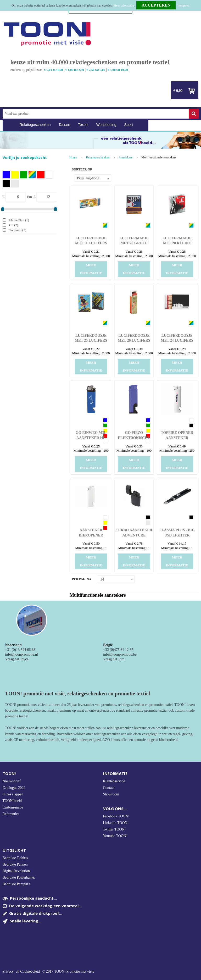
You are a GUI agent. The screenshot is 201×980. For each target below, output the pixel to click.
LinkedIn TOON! (116, 823)
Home (9, 125)
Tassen (64, 125)
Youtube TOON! (115, 836)
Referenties (11, 814)
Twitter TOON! (115, 829)
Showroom (111, 794)
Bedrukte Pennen (15, 864)
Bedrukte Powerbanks (19, 877)
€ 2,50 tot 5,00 (96, 70)
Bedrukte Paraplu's (16, 884)
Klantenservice (114, 781)
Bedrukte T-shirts (15, 858)
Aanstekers (125, 157)
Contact (109, 788)
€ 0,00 (178, 91)
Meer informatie (124, 5)
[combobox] (96, 114)
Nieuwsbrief (12, 781)
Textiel (83, 125)
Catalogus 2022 (14, 788)
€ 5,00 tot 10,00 (118, 70)
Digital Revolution (16, 871)
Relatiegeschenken (35, 125)
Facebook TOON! (116, 816)
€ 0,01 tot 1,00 (54, 70)
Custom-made (13, 807)
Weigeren (183, 5)
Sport (128, 125)
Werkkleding (106, 125)
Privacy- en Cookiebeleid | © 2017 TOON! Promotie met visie (48, 972)
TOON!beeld (12, 801)
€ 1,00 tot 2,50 (75, 70)
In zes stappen (13, 794)
